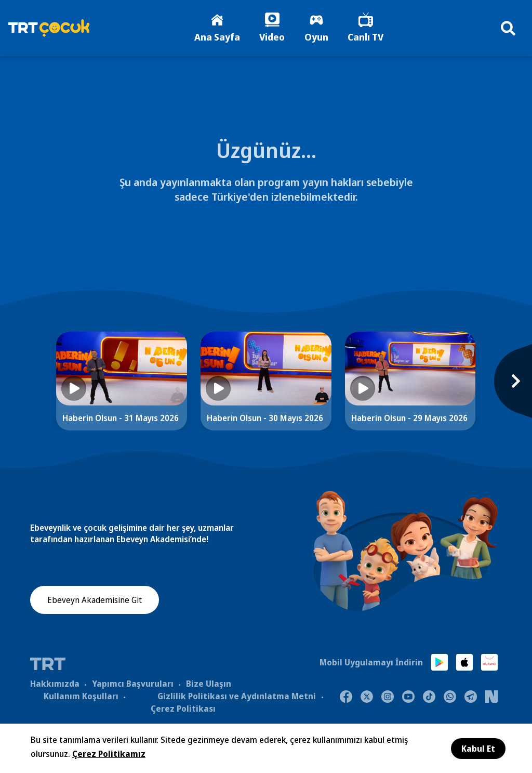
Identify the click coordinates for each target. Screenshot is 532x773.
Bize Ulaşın (209, 684)
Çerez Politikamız (109, 754)
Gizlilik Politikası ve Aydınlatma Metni (237, 697)
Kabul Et (478, 749)
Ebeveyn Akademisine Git (95, 601)
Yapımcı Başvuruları (133, 684)
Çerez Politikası (183, 709)
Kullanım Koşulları (81, 697)
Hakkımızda (55, 684)
